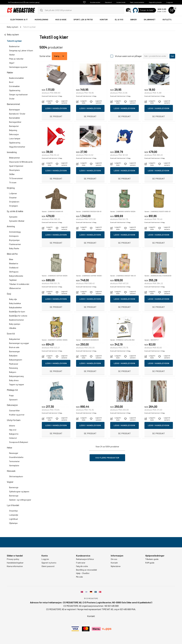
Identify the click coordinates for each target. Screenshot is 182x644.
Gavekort (108, 2)
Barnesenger (15, 351)
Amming (11, 226)
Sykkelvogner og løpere (19, 491)
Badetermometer (16, 320)
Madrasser (14, 364)
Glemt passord (48, 566)
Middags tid (12, 390)
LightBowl (13, 519)
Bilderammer (15, 158)
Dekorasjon (14, 134)
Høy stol (13, 430)
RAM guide (150, 563)
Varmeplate (14, 465)
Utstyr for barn (14, 420)
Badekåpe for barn (17, 312)
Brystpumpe (14, 240)
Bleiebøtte (14, 263)
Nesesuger (14, 453)
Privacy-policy (13, 559)
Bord (11, 82)
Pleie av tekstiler (16, 59)
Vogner (10, 482)
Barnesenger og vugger (19, 343)
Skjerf (12, 63)
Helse (9, 447)
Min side (79, 577)
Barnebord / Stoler (17, 114)
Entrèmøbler (14, 86)
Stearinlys (13, 511)
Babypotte (14, 434)
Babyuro (13, 372)
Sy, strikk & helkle (15, 211)
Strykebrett (14, 202)
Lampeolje (14, 515)
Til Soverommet (16, 178)
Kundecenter (95, 2)
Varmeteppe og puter (18, 67)
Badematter (14, 46)
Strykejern (14, 206)
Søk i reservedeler (137, 2)
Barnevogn (14, 487)
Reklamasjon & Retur (85, 559)
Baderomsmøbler (16, 78)
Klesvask (11, 471)
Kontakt (114, 563)
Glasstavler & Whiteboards (21, 162)
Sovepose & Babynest (19, 442)
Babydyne (13, 356)
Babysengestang (16, 376)
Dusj (9, 294)
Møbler (10, 72)
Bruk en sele (14, 347)
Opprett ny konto (155, 2)
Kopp (11, 395)
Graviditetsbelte (16, 457)
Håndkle (13, 328)
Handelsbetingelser (15, 563)
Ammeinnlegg (15, 232)
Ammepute (14, 236)
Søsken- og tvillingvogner (20, 500)
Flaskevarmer (15, 244)
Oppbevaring (15, 90)
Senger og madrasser (18, 94)
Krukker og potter (17, 415)
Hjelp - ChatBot (83, 573)
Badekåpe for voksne (18, 316)
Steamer (13, 198)
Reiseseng (13, 368)
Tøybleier (13, 280)
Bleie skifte (12, 254)
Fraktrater (81, 563)
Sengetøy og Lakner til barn (21, 50)
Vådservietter (15, 288)
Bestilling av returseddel (86, 570)
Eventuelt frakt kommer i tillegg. (52, 110)
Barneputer (14, 126)
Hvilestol (13, 438)
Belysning (13, 130)
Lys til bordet (13, 505)
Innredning (12, 152)
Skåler (12, 174)
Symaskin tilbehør (17, 221)
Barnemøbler (15, 118)
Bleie (11, 259)
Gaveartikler (14, 410)
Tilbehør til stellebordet (19, 284)
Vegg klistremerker (17, 147)
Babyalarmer (15, 339)
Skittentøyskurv (16, 476)
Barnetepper (15, 110)
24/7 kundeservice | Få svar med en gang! (24, 2)
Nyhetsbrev (116, 566)
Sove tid (11, 333)
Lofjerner (13, 193)
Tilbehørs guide (152, 559)
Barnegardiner (15, 122)
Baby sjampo (15, 324)
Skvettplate (14, 170)
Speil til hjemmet (16, 166)
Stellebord (14, 268)
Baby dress (14, 380)
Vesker (12, 55)
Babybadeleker (15, 307)
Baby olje (13, 299)
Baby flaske (14, 248)
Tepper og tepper (17, 384)
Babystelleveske (16, 276)
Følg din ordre (82, 566)
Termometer (14, 461)
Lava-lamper (15, 138)
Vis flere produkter (107, 458)
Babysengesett (16, 360)
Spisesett (13, 400)
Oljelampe (13, 523)
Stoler (12, 99)
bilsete (12, 426)
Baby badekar (15, 303)
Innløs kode (121, 2)
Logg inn (170, 2)
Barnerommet (13, 104)
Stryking (11, 188)
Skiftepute (14, 272)
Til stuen (13, 182)
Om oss (114, 559)
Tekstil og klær (14, 41)
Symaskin (13, 217)
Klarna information (15, 566)
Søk (172, 56)
